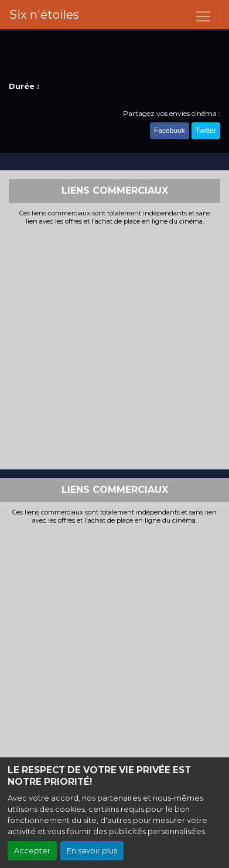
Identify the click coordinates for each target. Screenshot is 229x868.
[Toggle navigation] (203, 16)
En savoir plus (92, 851)
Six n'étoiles (44, 15)
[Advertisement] (114, 346)
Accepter (32, 851)
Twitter (206, 131)
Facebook (170, 131)
